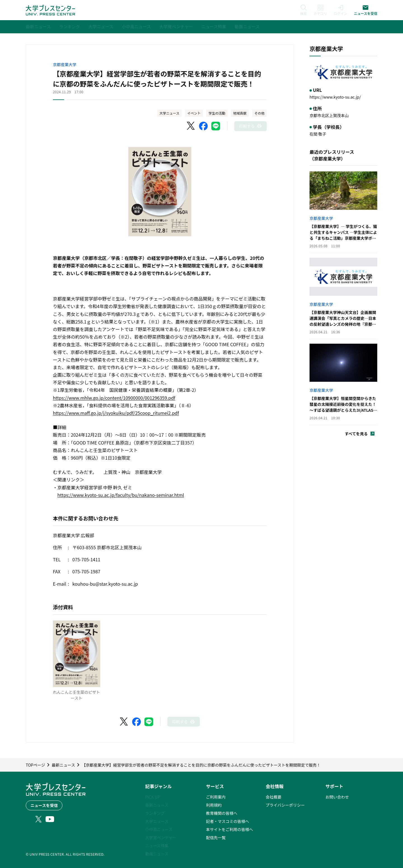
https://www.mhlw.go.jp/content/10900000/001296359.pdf (114, 398)
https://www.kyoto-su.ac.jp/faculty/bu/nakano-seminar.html (121, 495)
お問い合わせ (337, 797)
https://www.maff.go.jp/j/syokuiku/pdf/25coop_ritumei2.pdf (116, 413)
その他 (259, 113)
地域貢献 (240, 113)
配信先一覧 (216, 837)
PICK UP (153, 797)
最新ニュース (157, 805)
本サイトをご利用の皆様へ (229, 829)
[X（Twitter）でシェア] (191, 126)
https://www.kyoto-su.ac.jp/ (335, 97)
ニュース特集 (157, 846)
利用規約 (214, 805)
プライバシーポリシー (285, 805)
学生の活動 (217, 113)
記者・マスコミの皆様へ (228, 821)
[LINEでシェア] (216, 126)
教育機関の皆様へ (222, 813)
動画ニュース (157, 854)
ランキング (155, 813)
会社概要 (273, 797)
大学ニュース (169, 113)
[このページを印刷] (250, 126)
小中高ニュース (159, 829)
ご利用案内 (216, 797)
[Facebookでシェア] (203, 126)
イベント (194, 113)
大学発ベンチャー (161, 837)
